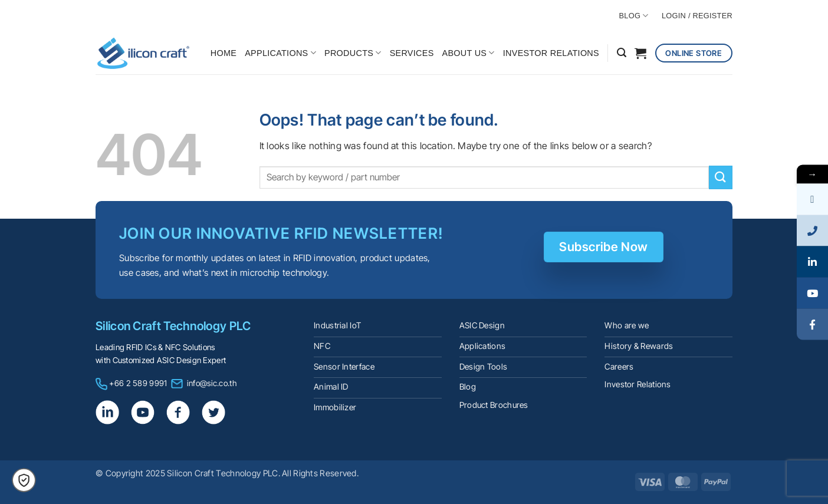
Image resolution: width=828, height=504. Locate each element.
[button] (622, 53)
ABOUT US (469, 53)
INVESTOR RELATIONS (551, 53)
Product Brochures (494, 405)
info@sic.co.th (212, 383)
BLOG (634, 16)
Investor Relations (638, 384)
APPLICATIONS (280, 53)
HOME (224, 53)
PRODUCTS (353, 53)
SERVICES (412, 53)
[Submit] (721, 177)
